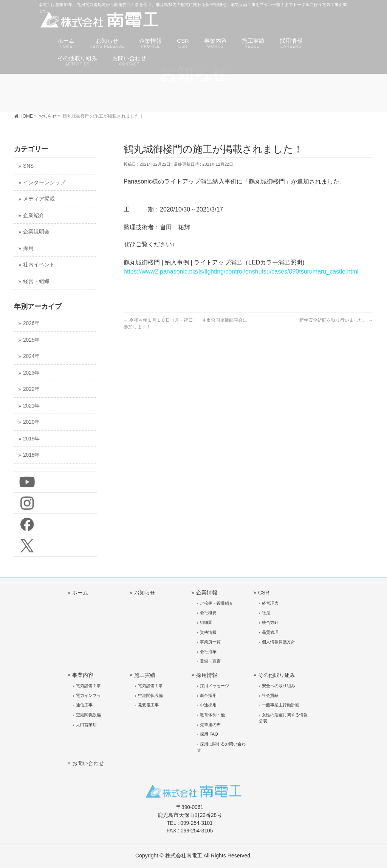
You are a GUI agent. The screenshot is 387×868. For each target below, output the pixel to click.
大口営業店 (86, 725)
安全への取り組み (279, 686)
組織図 (206, 622)
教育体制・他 (212, 715)
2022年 (31, 389)
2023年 (31, 373)
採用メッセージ (214, 686)
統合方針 (270, 622)
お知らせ (145, 593)
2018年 (31, 455)
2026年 (31, 323)
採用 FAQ (209, 734)
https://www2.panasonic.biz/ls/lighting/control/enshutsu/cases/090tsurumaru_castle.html (241, 271)
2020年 (31, 422)
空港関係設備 (88, 715)
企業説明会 (36, 232)
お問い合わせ (88, 763)
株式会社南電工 (184, 856)
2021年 (31, 406)
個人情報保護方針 (279, 642)
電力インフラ (88, 695)
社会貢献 (270, 695)
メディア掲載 (39, 199)
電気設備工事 (88, 686)
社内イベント (39, 265)
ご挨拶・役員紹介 (217, 603)
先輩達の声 (210, 725)
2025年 (31, 340)
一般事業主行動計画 (281, 705)
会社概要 (208, 613)
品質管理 (270, 632)
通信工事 (84, 705)
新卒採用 (208, 695)
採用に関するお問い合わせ (221, 747)
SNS (28, 166)
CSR (264, 593)
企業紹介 (34, 215)
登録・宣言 (210, 661)
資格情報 (208, 632)
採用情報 (207, 675)
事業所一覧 (210, 642)
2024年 (31, 356)
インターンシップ (44, 183)
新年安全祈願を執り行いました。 (336, 320)
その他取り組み (277, 675)
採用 (28, 248)
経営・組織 (36, 281)
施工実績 (145, 675)
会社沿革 (208, 652)
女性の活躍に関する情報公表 (283, 718)
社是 (266, 613)
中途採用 (208, 705)
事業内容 (83, 675)
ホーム (80, 593)
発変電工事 (148, 705)
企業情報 (207, 593)
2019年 (31, 439)
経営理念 (270, 603)
